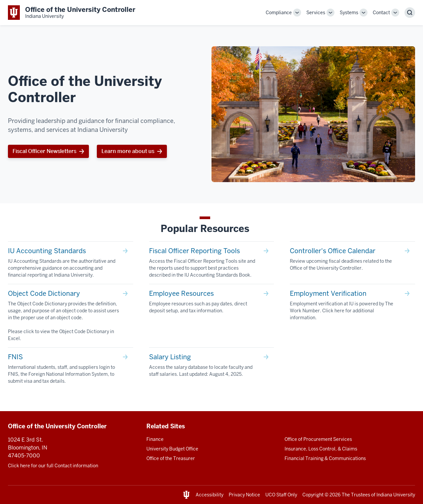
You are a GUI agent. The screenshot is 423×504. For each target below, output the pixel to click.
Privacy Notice (244, 495)
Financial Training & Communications (325, 458)
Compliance (279, 13)
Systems (349, 13)
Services (316, 13)
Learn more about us (128, 151)
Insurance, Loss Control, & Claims (321, 449)
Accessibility (210, 495)
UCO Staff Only (281, 495)
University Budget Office (172, 449)
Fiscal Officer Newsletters (44, 151)
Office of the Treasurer (171, 458)
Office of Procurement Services (318, 439)
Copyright (313, 495)
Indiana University (396, 495)
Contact (381, 13)
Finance (155, 439)
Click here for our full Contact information (53, 466)
